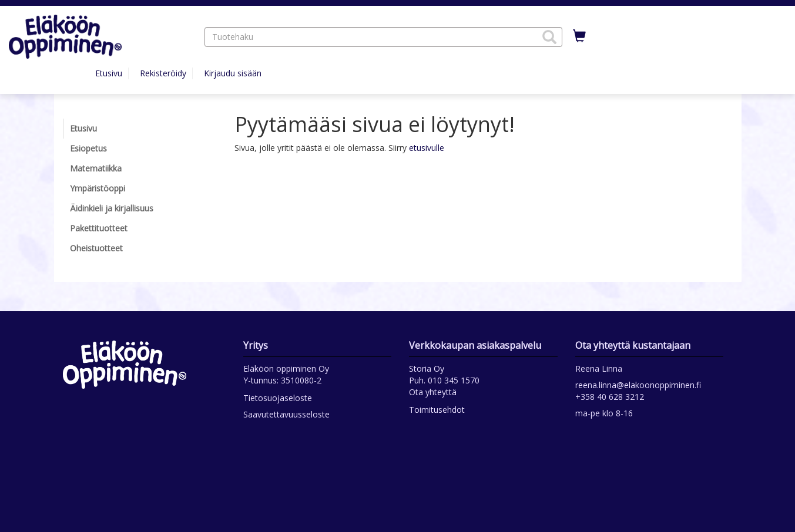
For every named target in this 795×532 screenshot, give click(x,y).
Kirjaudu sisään (233, 73)
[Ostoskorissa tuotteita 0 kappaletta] (579, 36)
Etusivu (109, 73)
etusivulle (427, 148)
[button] (549, 37)
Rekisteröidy (163, 73)
